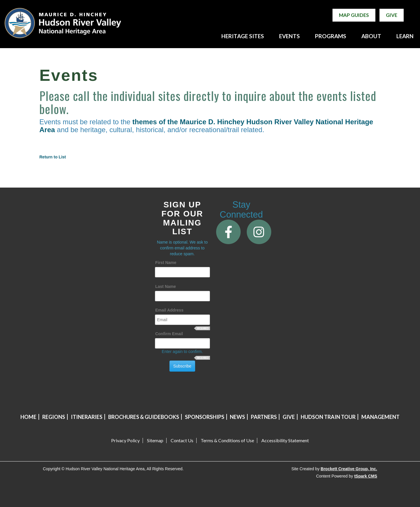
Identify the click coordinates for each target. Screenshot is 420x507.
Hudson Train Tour (328, 417)
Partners (264, 417)
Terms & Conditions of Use (227, 440)
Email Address (169, 310)
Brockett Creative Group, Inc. (349, 469)
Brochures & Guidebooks (144, 417)
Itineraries (87, 417)
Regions (54, 417)
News (237, 417)
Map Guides (354, 15)
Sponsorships (205, 417)
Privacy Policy (125, 440)
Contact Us (182, 440)
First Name (166, 263)
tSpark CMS (366, 476)
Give (392, 15)
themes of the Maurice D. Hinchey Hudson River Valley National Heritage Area (206, 126)
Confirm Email (169, 334)
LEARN (405, 36)
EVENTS (289, 36)
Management (380, 417)
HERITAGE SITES (243, 36)
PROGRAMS (331, 36)
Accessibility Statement (285, 440)
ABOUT (371, 36)
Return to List (53, 157)
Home (28, 417)
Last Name (166, 286)
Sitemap (155, 440)
